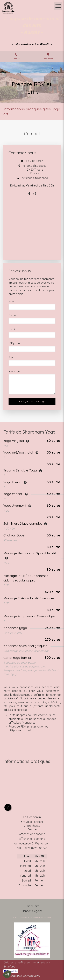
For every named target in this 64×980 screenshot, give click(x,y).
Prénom (13, 315)
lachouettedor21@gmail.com (32, 843)
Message (14, 371)
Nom (12, 301)
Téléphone (15, 343)
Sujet (12, 357)
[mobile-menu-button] (58, 6)
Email (12, 329)
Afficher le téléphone (35, 178)
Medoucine (33, 976)
